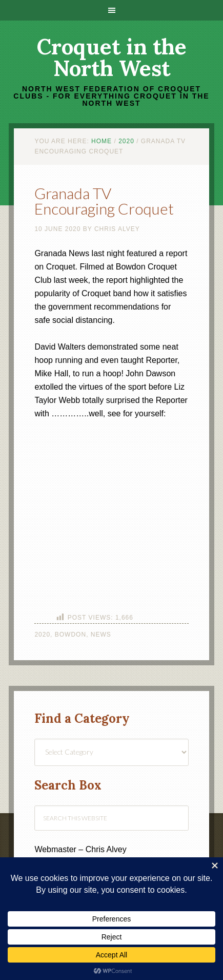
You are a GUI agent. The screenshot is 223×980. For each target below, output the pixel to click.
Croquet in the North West (112, 57)
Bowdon (70, 635)
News (101, 635)
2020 (42, 635)
